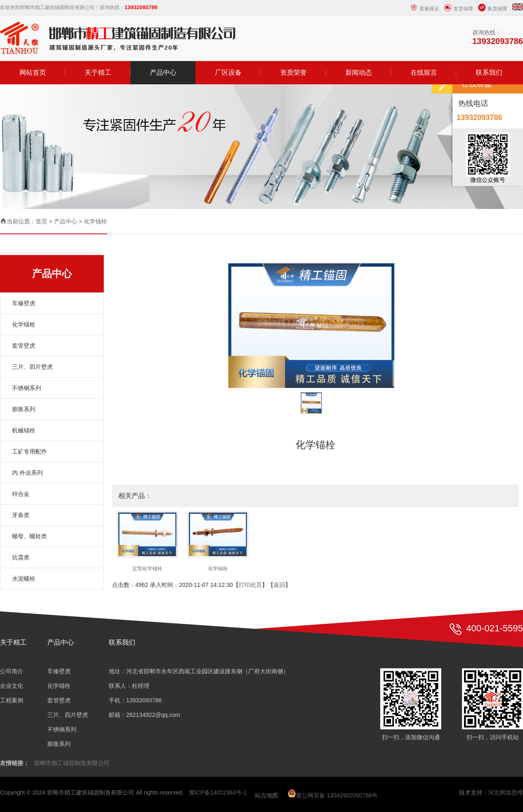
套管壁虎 (24, 346)
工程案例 (12, 700)
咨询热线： (498, 37)
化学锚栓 (95, 221)
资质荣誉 (293, 72)
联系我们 (489, 72)
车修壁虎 (24, 303)
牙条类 (21, 515)
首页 (42, 221)
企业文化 (12, 686)
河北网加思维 (506, 792)
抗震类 (21, 557)
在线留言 (424, 72)
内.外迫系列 (27, 473)
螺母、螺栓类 (29, 536)
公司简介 (12, 671)
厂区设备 (228, 72)
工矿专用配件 (29, 451)
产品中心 (163, 72)
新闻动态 (359, 72)
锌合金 (21, 494)
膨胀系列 (24, 409)
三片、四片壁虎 (32, 367)
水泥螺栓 (24, 579)
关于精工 (98, 72)
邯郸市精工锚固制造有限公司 (72, 763)
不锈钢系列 (27, 388)
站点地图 (266, 795)
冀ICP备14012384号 (215, 792)
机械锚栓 (24, 430)
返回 (279, 585)
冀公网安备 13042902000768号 (333, 795)
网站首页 (33, 72)
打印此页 (250, 585)
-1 (244, 792)
